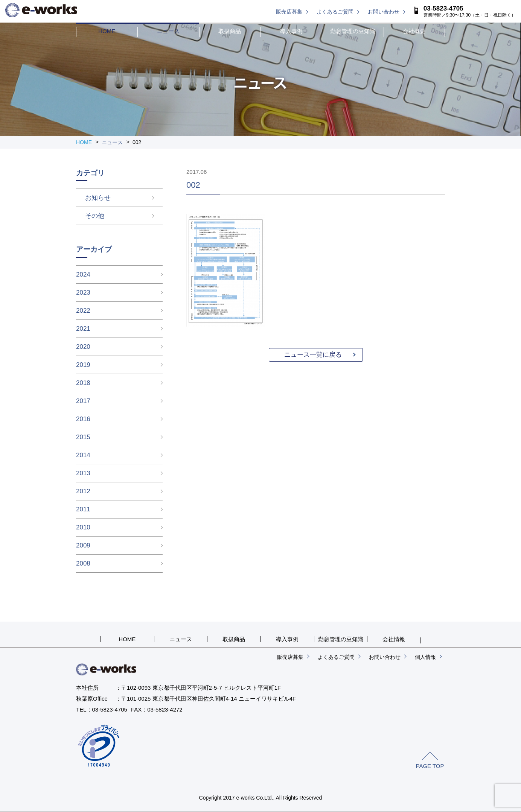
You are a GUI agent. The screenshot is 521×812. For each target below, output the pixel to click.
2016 (83, 419)
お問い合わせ (384, 12)
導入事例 (291, 31)
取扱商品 (230, 31)
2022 (83, 311)
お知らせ (89, 198)
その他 (86, 216)
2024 (83, 274)
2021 (83, 329)
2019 (83, 365)
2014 (83, 455)
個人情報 (425, 657)
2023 (83, 293)
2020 (83, 347)
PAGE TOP (430, 766)
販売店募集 (289, 12)
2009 (83, 545)
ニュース (168, 31)
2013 (83, 473)
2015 (83, 437)
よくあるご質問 (335, 12)
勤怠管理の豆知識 (353, 31)
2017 (83, 401)
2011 (83, 509)
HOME (107, 31)
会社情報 (394, 639)
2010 (83, 527)
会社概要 (414, 31)
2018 (83, 383)
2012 (83, 491)
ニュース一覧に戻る (313, 355)
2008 (83, 563)
